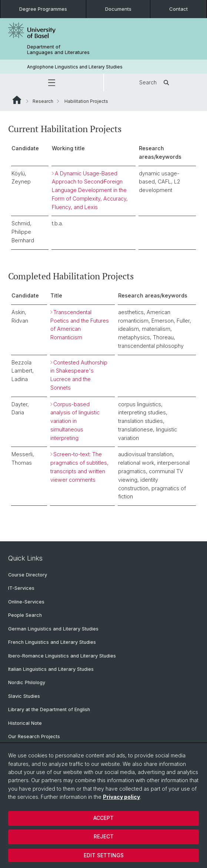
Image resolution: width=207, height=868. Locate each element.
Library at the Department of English (49, 709)
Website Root (17, 100)
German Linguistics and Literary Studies (53, 629)
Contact (178, 9)
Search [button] (155, 83)
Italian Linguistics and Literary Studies (51, 669)
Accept (103, 818)
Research (43, 101)
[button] (52, 83)
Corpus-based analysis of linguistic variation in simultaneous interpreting (75, 421)
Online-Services (26, 602)
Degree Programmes (43, 9)
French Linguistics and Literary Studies (52, 642)
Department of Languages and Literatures (58, 50)
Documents (118, 9)
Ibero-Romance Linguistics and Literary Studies (62, 656)
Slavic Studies (24, 696)
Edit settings (104, 855)
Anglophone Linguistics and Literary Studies (75, 67)
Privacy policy (121, 797)
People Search (25, 615)
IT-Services (21, 588)
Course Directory (28, 575)
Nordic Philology (27, 682)
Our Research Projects (34, 736)
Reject (104, 836)
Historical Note (25, 723)
